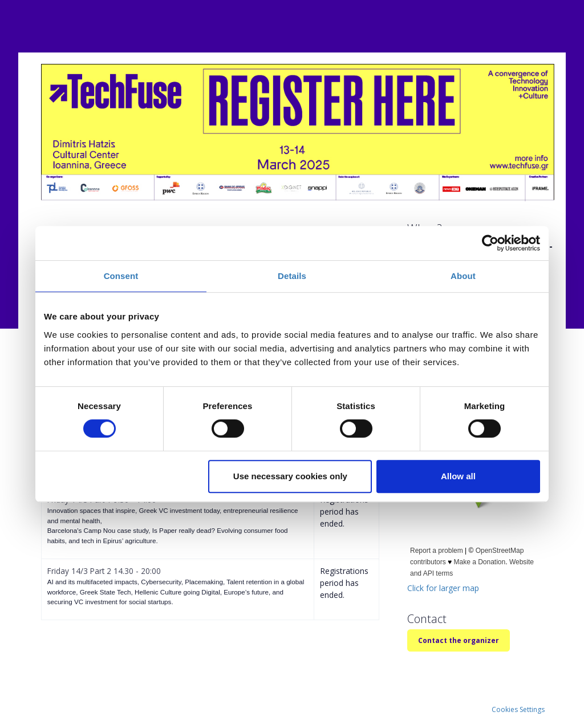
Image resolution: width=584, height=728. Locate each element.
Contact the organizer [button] (459, 640)
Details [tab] (292, 276)
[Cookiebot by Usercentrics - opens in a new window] (490, 243)
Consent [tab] (121, 276)
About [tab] (463, 276)
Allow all (458, 476)
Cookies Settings (518, 709)
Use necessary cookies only (290, 476)
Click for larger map (443, 588)
